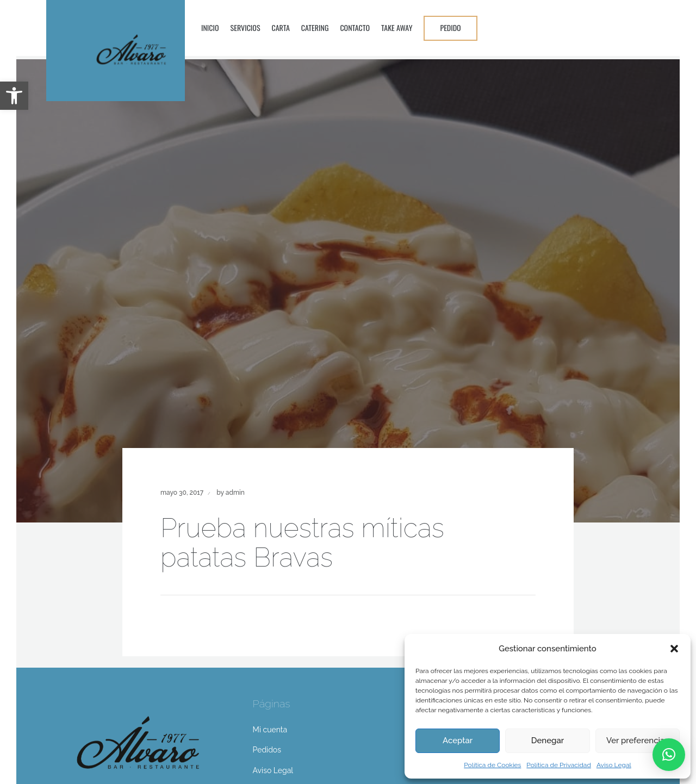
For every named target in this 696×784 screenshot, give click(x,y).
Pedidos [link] (267, 750)
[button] (674, 649)
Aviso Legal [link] (614, 765)
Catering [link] (315, 27)
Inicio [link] (210, 27)
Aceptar (458, 741)
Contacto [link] (355, 27)
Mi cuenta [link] (270, 730)
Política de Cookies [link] (492, 765)
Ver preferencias (638, 741)
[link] (14, 96)
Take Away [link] (397, 27)
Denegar (548, 741)
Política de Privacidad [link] (559, 765)
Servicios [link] (246, 27)
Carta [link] (281, 27)
